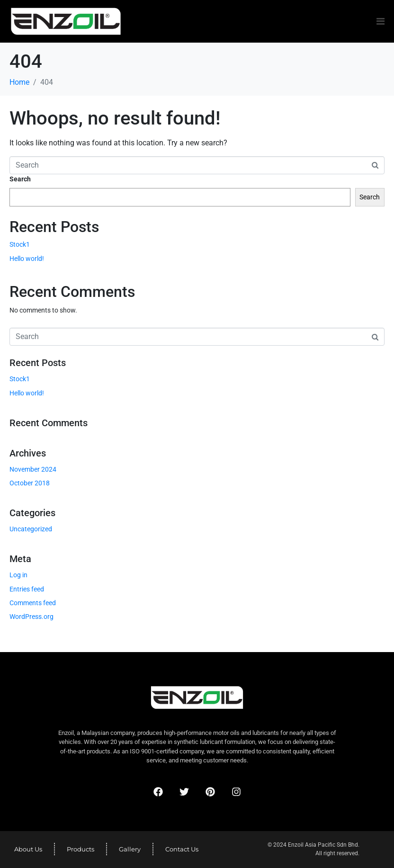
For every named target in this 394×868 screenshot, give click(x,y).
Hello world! (27, 259)
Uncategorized (31, 529)
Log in (18, 575)
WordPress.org (31, 617)
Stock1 (20, 244)
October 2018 (30, 483)
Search (20, 179)
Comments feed (33, 603)
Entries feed (27, 589)
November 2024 (33, 469)
